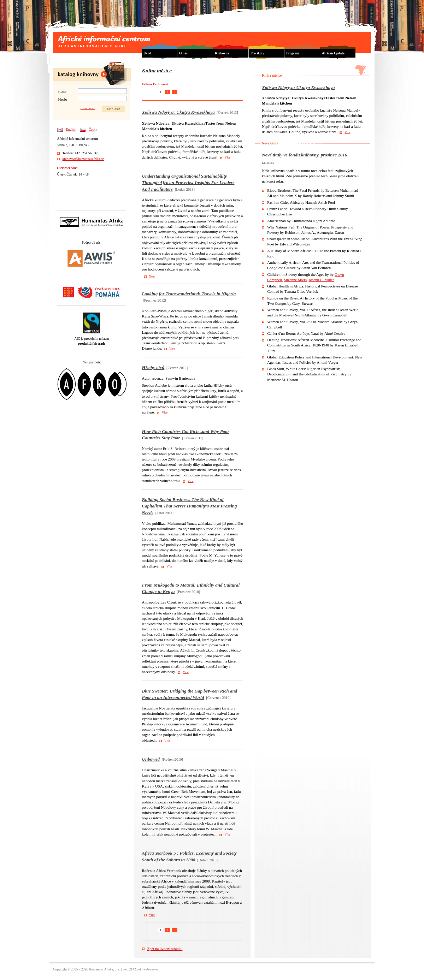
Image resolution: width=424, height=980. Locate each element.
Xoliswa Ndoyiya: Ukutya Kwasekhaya (178, 112)
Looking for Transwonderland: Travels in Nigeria (189, 294)
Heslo (63, 99)
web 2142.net (132, 969)
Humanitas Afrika (101, 969)
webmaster (151, 969)
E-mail (63, 92)
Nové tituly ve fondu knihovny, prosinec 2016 (304, 155)
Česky (93, 129)
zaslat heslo (88, 108)
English (71, 129)
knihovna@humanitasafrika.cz (83, 159)
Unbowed (151, 759)
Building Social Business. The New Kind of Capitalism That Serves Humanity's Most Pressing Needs (190, 506)
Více (228, 158)
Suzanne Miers (295, 280)
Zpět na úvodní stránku (165, 949)
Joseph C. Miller (321, 280)
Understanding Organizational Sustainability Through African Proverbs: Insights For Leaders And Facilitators (188, 182)
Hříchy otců (153, 367)
